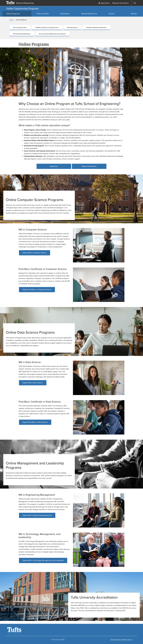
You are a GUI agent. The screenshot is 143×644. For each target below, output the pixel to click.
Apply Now (54, 166)
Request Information (89, 166)
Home (11, 20)
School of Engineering (25, 3)
